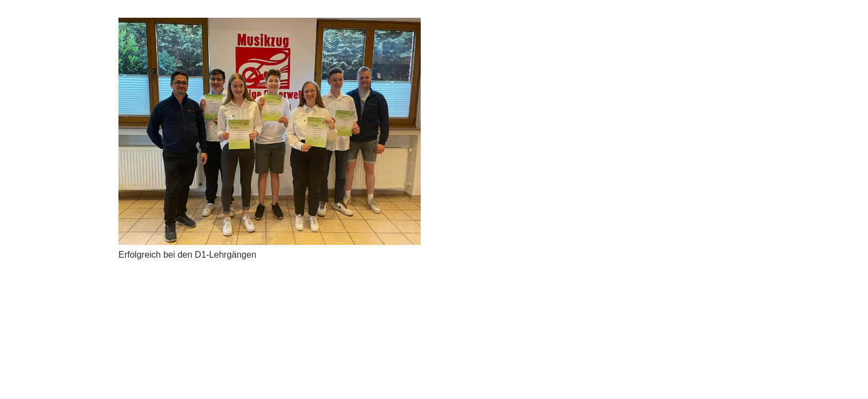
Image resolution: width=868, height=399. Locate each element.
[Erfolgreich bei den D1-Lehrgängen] (270, 131)
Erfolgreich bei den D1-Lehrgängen (187, 255)
